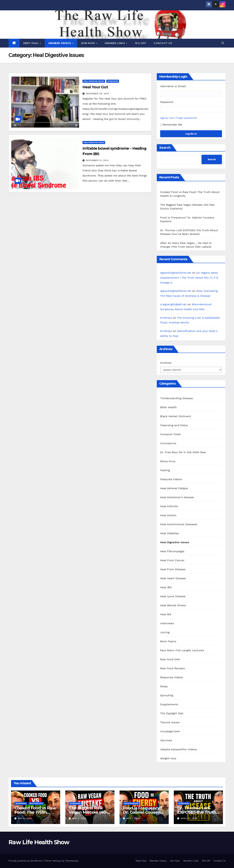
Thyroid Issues (170, 722)
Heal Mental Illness (173, 605)
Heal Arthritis (169, 506)
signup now (167, 118)
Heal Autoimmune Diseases (179, 524)
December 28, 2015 (97, 94)
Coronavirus (168, 443)
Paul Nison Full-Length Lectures (182, 650)
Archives (166, 363)
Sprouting (167, 695)
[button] (223, 43)
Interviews (113, 81)
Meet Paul (31, 43)
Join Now (88, 43)
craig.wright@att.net (173, 304)
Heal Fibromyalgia (172, 551)
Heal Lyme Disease (173, 596)
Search (165, 148)
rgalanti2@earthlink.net (176, 273)
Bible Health (169, 407)
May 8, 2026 (25, 818)
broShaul (166, 318)
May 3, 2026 (79, 818)
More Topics (168, 641)
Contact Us (163, 43)
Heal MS (166, 614)
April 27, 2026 (189, 818)
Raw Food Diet (170, 659)
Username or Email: (173, 86)
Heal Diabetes (170, 533)
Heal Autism (168, 515)
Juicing (165, 632)
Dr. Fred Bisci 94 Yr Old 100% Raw (183, 452)
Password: (167, 102)
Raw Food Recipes (173, 668)
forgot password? (187, 118)
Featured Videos (171, 479)
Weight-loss (168, 758)
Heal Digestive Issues (94, 81)
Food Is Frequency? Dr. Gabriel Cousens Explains (143, 812)
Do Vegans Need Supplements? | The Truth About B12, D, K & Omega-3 (189, 278)
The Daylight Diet (172, 713)
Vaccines (166, 740)
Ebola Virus (168, 461)
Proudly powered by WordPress (26, 861)
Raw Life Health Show (39, 842)
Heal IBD (166, 587)
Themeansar (72, 861)
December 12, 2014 (97, 160)
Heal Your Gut (95, 87)
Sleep (164, 686)
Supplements (169, 704)
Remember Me (171, 125)
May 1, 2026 (133, 818)
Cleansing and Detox (174, 425)
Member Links (115, 43)
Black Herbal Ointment (176, 416)
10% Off (141, 43)
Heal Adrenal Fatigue (174, 488)
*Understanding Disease (177, 398)
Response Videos (172, 677)
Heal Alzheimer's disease (177, 497)
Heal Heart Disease (173, 578)
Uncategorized (170, 731)
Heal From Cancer (172, 560)
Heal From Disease (173, 569)
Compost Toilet (170, 434)
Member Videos (60, 43)
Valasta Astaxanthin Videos (179, 749)
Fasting (165, 470)
